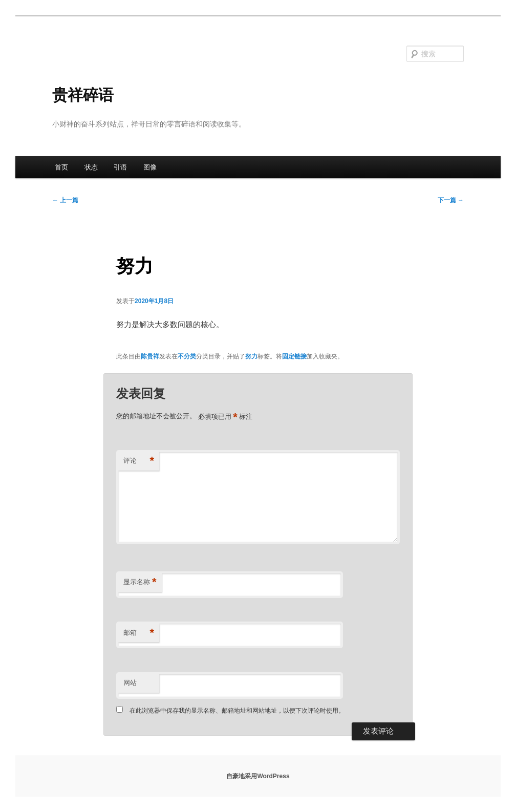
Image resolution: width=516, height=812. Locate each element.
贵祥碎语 (83, 95)
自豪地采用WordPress (258, 776)
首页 (61, 167)
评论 (139, 461)
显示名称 (140, 582)
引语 (120, 167)
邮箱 (139, 633)
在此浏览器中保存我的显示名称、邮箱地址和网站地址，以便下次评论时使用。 (237, 711)
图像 (150, 167)
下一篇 (451, 200)
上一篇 (65, 200)
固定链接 (294, 356)
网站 (130, 683)
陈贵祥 (150, 356)
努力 (251, 356)
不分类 (187, 356)
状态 (91, 167)
